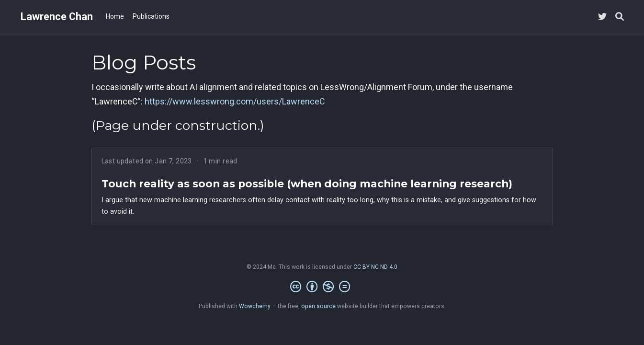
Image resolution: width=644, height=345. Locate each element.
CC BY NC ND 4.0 (375, 267)
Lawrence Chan (57, 17)
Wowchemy (255, 306)
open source (318, 306)
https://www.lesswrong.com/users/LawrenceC (235, 101)
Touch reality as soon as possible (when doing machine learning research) (307, 184)
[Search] (620, 17)
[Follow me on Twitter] (602, 17)
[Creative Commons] (322, 287)
